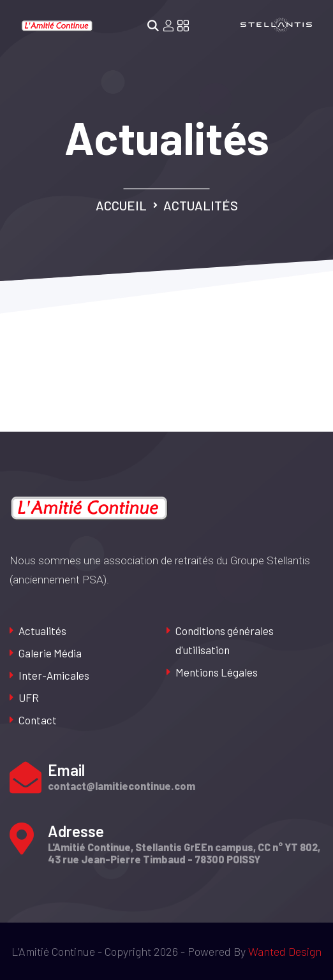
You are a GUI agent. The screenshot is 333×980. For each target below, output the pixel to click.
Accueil (121, 205)
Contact (38, 720)
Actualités (42, 631)
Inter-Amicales (54, 675)
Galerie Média (50, 653)
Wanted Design (285, 951)
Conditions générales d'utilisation (225, 640)
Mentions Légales (217, 672)
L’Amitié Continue (53, 951)
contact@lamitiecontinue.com (122, 786)
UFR (29, 698)
